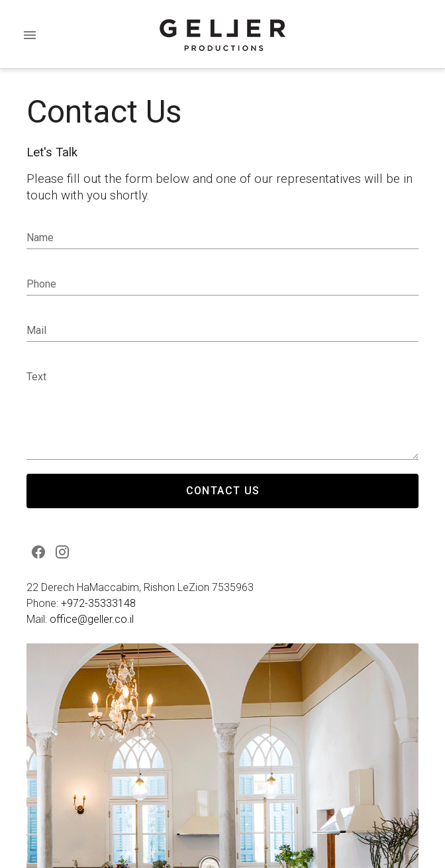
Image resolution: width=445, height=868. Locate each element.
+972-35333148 (98, 603)
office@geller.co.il (92, 619)
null (222, 413)
